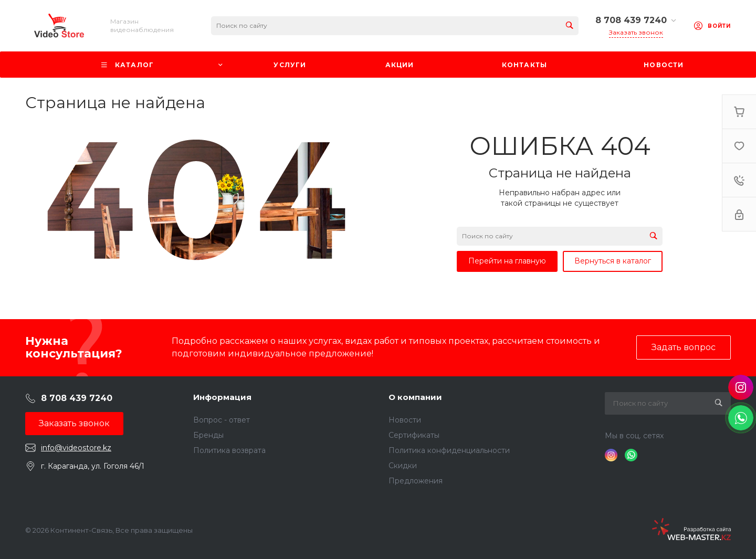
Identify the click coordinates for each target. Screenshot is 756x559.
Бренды (208, 435)
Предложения (416, 481)
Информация (222, 397)
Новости (405, 420)
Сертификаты (414, 435)
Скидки (403, 466)
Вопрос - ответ (222, 420)
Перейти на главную (507, 261)
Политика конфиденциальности (449, 450)
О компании (415, 397)
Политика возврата (229, 450)
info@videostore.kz (76, 448)
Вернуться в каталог (613, 261)
